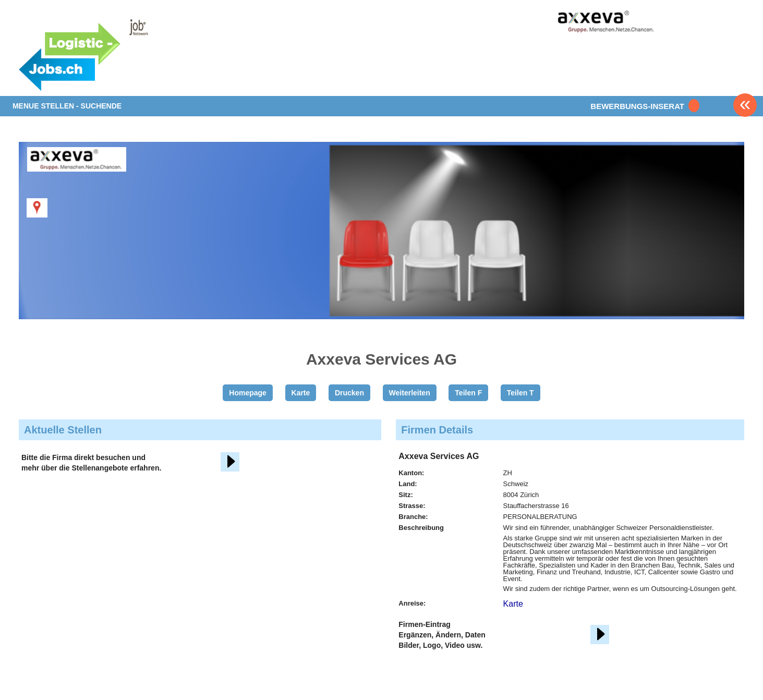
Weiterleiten (410, 393)
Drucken (349, 393)
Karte (301, 393)
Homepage (248, 393)
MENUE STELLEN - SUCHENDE (67, 106)
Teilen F (468, 393)
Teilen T (520, 393)
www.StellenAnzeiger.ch (108, 54)
